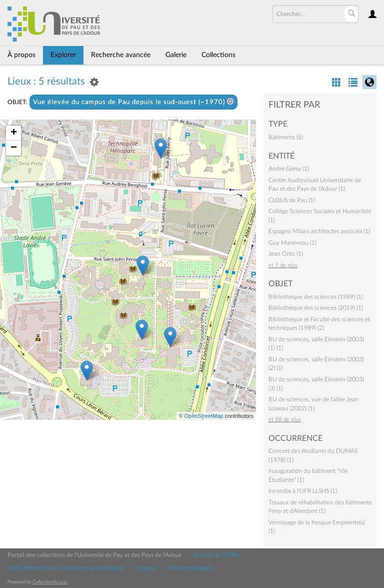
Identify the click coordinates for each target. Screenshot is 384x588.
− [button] (14, 148)
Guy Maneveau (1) (292, 243)
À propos (21, 55)
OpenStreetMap (204, 416)
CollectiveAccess (50, 582)
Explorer (63, 55)
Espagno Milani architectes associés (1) (319, 231)
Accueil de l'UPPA (216, 555)
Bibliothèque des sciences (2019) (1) (316, 308)
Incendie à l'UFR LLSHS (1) (303, 491)
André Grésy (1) (289, 169)
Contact (146, 568)
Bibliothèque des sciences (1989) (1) (316, 297)
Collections (218, 55)
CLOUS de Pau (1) (292, 200)
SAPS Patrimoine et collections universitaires (66, 568)
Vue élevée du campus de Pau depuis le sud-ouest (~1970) (133, 102)
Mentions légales (190, 568)
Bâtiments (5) (286, 137)
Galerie (176, 55)
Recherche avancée (121, 55)
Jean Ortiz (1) (286, 254)
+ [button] (14, 133)
